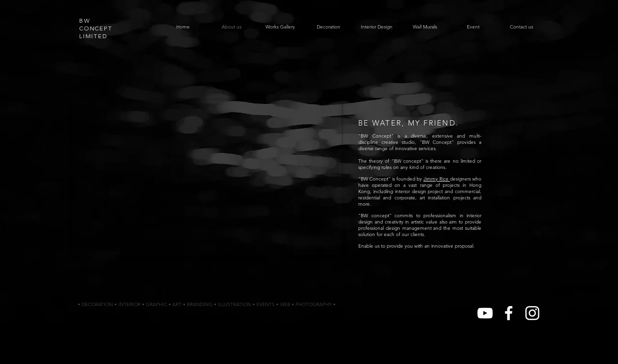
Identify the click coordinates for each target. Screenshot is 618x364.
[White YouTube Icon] (485, 313)
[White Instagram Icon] (532, 313)
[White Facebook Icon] (509, 313)
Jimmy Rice (437, 179)
